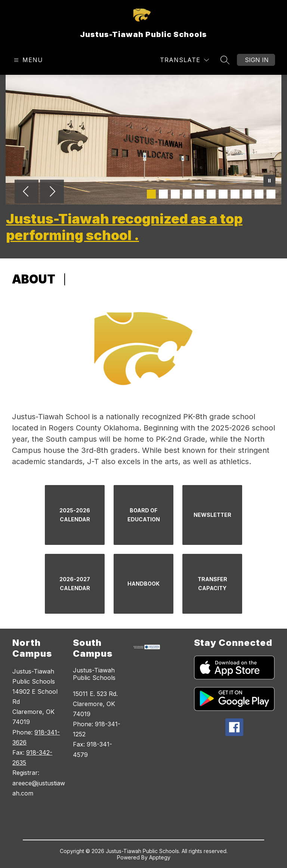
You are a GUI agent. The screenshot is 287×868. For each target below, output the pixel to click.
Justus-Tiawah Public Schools (94, 674)
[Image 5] (199, 194)
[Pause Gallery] (269, 181)
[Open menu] (27, 60)
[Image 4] (187, 194)
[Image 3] (175, 194)
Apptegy (160, 857)
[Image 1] (151, 194)
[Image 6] (211, 194)
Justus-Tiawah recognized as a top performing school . (124, 227)
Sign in (257, 60)
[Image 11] (271, 194)
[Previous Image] (27, 192)
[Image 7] (223, 194)
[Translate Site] (184, 60)
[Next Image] (52, 192)
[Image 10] (259, 194)
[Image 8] (235, 194)
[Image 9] (247, 194)
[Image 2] (163, 194)
